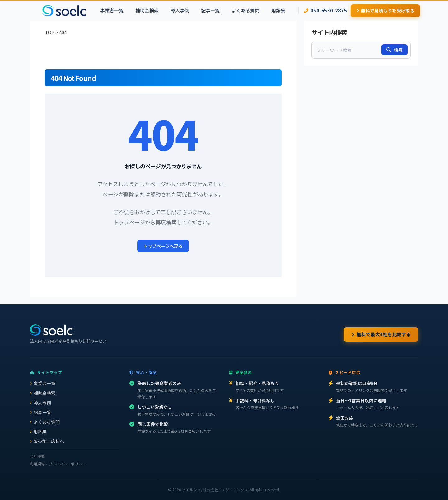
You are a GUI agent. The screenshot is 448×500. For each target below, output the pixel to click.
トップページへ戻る (163, 246)
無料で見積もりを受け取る (385, 11)
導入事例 (180, 10)
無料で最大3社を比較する (381, 334)
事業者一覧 (112, 10)
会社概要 (37, 456)
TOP (50, 32)
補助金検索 (147, 10)
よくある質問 (245, 10)
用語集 (278, 10)
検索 (394, 50)
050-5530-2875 (325, 10)
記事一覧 (210, 10)
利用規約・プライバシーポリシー (58, 464)
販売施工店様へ (47, 441)
